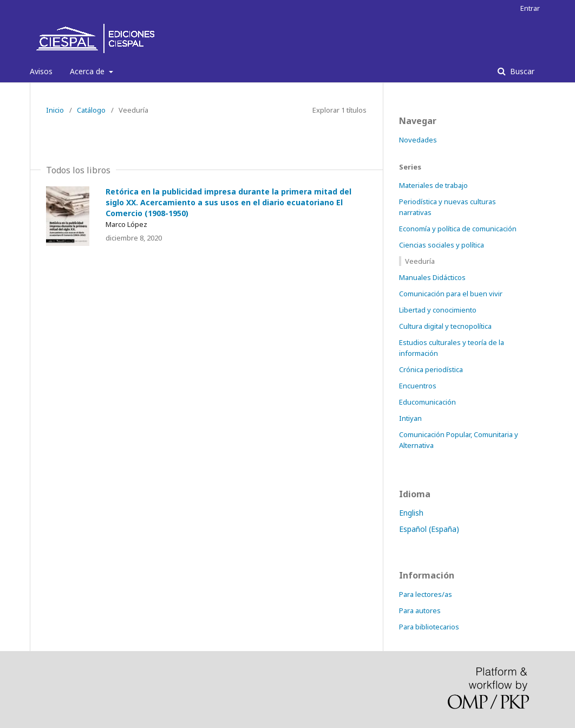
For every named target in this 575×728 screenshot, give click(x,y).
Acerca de (88, 71)
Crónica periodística (431, 369)
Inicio (55, 110)
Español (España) (429, 529)
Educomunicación (427, 402)
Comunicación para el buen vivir (451, 294)
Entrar (530, 8)
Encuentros (418, 386)
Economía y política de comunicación (458, 229)
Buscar (521, 71)
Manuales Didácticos (432, 277)
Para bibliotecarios (429, 627)
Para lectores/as (426, 594)
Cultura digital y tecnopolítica (445, 326)
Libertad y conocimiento (438, 310)
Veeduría (420, 261)
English (411, 513)
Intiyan (410, 418)
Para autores (420, 610)
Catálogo (91, 110)
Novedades (418, 140)
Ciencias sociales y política (442, 245)
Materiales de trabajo (433, 185)
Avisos (41, 71)
